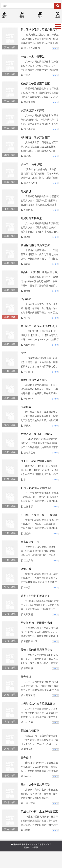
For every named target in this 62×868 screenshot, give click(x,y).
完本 (40, 15)
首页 (4, 15)
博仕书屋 (17, 845)
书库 (22, 15)
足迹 (58, 15)
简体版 (27, 847)
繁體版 (35, 847)
